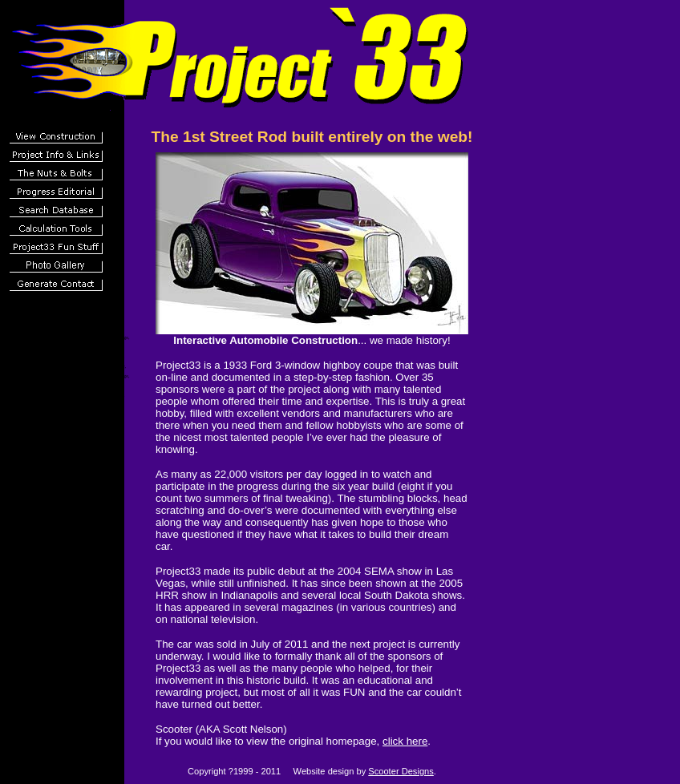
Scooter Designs (401, 771)
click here (405, 741)
